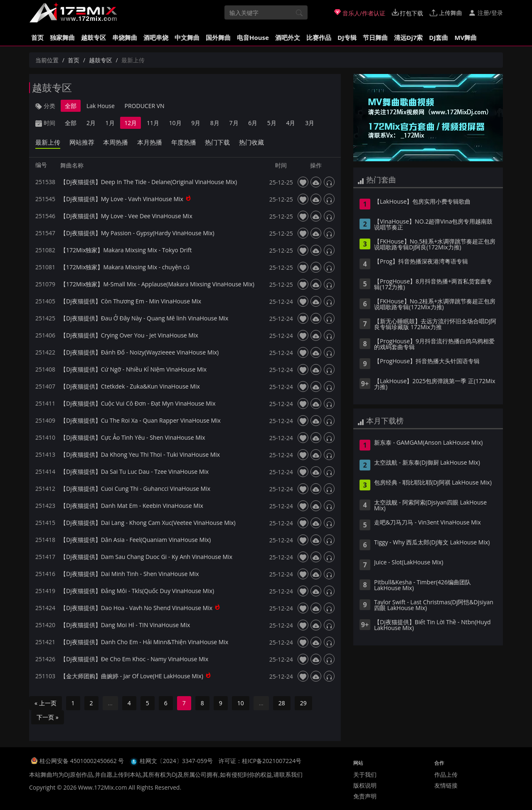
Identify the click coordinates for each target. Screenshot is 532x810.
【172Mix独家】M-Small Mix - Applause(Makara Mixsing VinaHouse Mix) (157, 284)
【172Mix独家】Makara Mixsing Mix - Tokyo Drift (126, 250)
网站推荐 (82, 142)
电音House (253, 37)
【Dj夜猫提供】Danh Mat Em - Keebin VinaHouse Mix (132, 506)
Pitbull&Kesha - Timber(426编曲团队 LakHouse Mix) (422, 586)
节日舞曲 (375, 37)
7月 (234, 123)
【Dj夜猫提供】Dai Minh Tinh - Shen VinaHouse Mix (129, 574)
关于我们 (365, 774)
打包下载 (408, 13)
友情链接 (446, 785)
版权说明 (365, 785)
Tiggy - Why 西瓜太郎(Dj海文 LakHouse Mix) (432, 543)
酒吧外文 (288, 37)
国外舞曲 (218, 37)
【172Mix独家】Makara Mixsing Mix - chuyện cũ (125, 267)
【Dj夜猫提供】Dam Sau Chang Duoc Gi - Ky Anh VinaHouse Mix (146, 557)
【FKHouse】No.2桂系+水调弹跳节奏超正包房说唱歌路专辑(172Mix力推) (435, 305)
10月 (175, 123)
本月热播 (150, 142)
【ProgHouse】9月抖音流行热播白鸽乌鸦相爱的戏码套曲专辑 (434, 345)
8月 (215, 123)
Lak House (101, 106)
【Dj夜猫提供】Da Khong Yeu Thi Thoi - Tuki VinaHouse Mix (140, 454)
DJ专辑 (347, 37)
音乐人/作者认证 (360, 13)
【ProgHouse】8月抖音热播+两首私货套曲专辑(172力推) (433, 285)
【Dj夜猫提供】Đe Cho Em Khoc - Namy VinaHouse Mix (134, 659)
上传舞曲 (446, 13)
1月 (110, 123)
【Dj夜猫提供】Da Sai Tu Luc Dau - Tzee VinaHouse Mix (134, 471)
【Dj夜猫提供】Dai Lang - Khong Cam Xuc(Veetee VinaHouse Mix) (148, 523)
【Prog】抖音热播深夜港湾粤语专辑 (421, 262)
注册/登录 (486, 13)
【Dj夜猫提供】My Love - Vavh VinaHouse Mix (122, 199)
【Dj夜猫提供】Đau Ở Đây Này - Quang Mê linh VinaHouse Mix (144, 318)
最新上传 (48, 142)
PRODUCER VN (145, 106)
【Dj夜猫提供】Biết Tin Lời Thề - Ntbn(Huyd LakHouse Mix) (432, 625)
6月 (253, 123)
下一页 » (48, 717)
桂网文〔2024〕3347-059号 (176, 761)
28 (282, 703)
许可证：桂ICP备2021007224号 (260, 761)
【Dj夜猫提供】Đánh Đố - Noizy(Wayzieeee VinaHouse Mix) (139, 352)
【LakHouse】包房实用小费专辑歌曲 (422, 202)
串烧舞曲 (125, 37)
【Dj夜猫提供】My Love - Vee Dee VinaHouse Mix (126, 216)
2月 (91, 123)
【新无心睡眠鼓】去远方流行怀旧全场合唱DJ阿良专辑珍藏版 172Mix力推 (435, 325)
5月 (272, 123)
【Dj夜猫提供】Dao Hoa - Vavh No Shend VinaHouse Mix (136, 608)
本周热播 (116, 142)
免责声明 (365, 796)
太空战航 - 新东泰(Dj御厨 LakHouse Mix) (427, 463)
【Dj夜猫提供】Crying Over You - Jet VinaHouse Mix (129, 335)
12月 (131, 123)
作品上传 (446, 774)
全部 (71, 106)
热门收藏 (251, 142)
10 (241, 703)
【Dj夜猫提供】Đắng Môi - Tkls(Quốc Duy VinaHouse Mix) (137, 591)
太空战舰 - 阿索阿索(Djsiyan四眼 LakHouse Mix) (430, 506)
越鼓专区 (94, 37)
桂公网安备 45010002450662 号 (83, 761)
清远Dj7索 (408, 37)
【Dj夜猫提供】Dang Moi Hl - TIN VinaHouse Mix (125, 625)
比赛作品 (319, 37)
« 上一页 (46, 703)
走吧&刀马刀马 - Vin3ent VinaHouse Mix (427, 523)
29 (303, 703)
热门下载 (217, 142)
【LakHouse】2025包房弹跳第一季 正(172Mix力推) (435, 384)
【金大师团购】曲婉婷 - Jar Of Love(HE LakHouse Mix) (132, 676)
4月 (291, 123)
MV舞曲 (465, 37)
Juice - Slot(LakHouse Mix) (409, 563)
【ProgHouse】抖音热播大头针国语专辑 (427, 362)
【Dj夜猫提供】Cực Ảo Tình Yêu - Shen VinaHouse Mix (133, 437)
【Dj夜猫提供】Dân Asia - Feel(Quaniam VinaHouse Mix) (135, 540)
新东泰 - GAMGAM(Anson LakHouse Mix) (428, 443)
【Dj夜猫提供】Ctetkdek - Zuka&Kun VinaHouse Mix (130, 386)
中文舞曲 (187, 37)
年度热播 (184, 142)
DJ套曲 (438, 37)
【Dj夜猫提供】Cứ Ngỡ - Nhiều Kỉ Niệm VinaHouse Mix (133, 369)
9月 (196, 123)
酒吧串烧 (156, 37)
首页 (37, 37)
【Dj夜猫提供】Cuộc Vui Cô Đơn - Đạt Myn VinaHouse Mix (138, 403)
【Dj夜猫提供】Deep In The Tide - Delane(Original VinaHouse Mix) (149, 182)
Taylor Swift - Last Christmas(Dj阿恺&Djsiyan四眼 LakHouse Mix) (434, 606)
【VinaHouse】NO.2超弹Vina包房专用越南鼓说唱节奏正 (433, 225)
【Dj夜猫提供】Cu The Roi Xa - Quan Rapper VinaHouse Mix (140, 420)
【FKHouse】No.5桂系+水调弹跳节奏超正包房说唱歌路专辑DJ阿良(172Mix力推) (435, 245)
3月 (310, 123)
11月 (153, 123)
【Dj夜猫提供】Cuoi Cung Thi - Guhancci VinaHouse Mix (135, 489)
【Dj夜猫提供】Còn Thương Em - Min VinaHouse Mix (131, 301)
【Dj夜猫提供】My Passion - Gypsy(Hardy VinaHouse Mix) (137, 233)
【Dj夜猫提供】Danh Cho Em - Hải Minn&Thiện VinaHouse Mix (144, 642)
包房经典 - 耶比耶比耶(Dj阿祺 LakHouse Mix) (433, 483)
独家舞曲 (62, 37)
